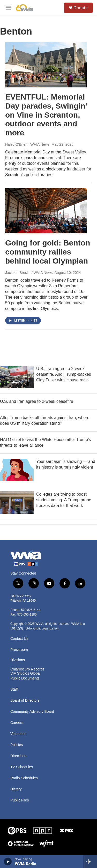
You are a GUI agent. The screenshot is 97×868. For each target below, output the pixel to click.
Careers (17, 723)
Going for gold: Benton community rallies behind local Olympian (48, 252)
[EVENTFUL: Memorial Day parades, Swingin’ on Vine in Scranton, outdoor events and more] (46, 65)
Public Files (20, 800)
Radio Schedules (24, 778)
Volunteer (18, 734)
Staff (14, 689)
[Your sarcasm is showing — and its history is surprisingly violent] (17, 470)
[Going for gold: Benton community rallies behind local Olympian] (46, 211)
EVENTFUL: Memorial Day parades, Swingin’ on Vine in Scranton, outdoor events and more (46, 115)
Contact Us (19, 639)
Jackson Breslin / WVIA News (29, 273)
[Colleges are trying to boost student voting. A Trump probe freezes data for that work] (17, 503)
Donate (81, 8)
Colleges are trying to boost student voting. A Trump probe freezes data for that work (64, 500)
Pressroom (19, 650)
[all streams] (90, 862)
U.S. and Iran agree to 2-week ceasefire (37, 401)
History (16, 789)
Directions (18, 756)
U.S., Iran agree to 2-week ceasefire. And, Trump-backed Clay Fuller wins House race (64, 374)
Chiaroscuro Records (27, 669)
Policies (17, 745)
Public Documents (25, 678)
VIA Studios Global (25, 673)
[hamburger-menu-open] (8, 8)
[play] (8, 862)
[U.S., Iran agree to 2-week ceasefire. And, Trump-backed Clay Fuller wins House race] (17, 377)
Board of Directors (25, 701)
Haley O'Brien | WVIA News (27, 144)
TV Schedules (22, 767)
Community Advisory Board (32, 712)
